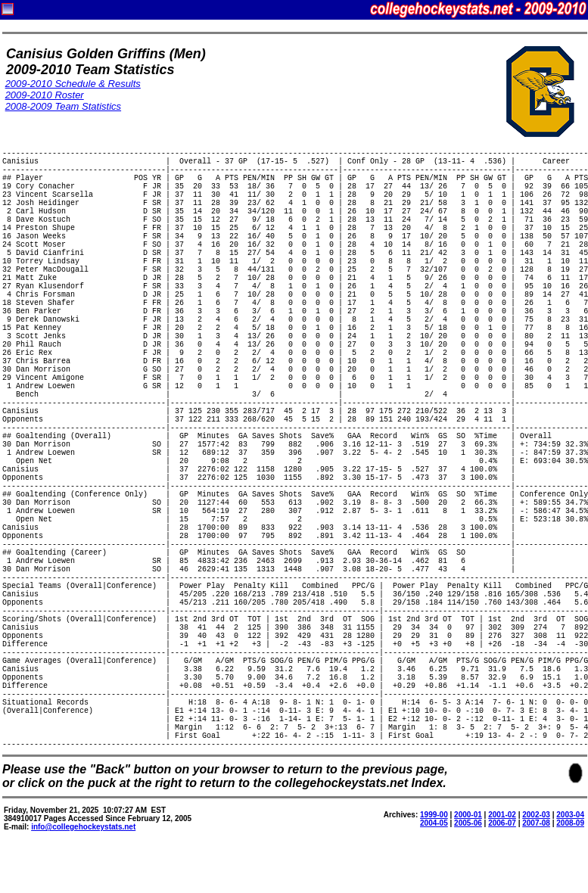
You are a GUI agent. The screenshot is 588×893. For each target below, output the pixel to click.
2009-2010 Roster (45, 95)
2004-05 (434, 823)
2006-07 (502, 823)
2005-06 (468, 823)
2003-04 (570, 815)
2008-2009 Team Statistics (63, 106)
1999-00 (434, 815)
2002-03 (536, 815)
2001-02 (502, 815)
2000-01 (468, 815)
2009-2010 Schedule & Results (73, 84)
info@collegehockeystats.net (83, 827)
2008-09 (570, 823)
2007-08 (536, 823)
